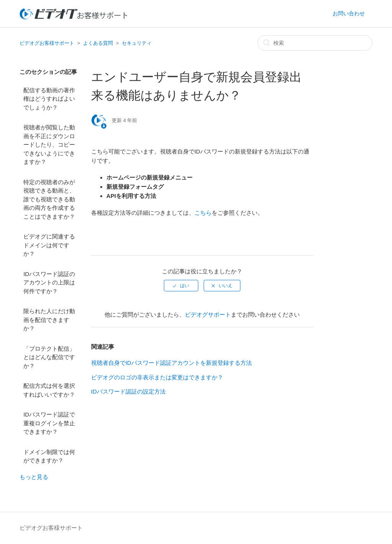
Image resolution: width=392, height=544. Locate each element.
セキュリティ (137, 43)
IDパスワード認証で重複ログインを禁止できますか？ (49, 423)
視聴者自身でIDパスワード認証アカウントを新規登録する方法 (171, 363)
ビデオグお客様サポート (47, 43)
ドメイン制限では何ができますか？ (49, 456)
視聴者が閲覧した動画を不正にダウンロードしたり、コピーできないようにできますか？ (49, 145)
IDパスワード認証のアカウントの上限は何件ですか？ (49, 283)
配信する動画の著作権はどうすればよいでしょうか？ (49, 99)
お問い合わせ (349, 13)
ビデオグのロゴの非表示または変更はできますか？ (157, 377)
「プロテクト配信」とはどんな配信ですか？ (49, 357)
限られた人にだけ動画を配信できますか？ (49, 320)
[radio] (181, 286)
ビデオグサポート (208, 314)
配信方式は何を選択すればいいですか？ (49, 390)
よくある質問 (98, 43)
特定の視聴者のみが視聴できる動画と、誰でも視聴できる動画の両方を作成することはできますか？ (49, 199)
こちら (203, 213)
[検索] (315, 43)
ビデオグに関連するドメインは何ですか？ (49, 245)
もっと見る (34, 477)
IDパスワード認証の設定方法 (128, 391)
